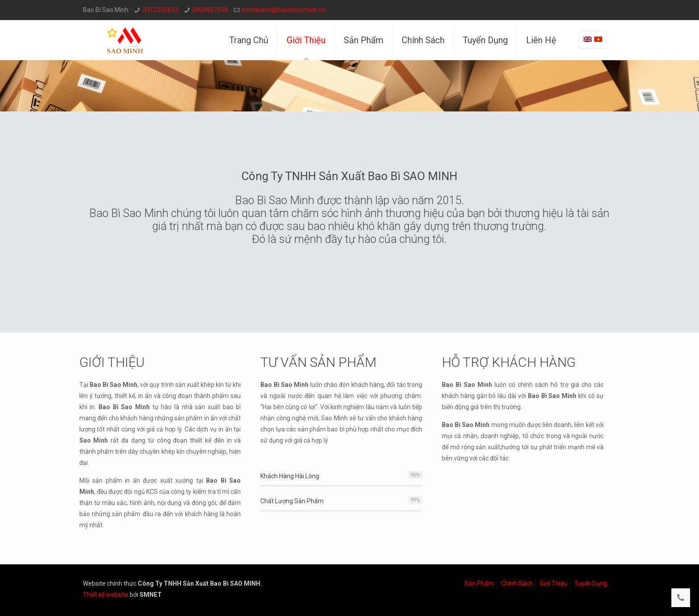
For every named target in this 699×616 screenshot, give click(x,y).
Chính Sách (517, 583)
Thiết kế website (106, 595)
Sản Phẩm (479, 583)
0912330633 (160, 10)
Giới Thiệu (553, 583)
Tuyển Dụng (591, 583)
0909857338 (210, 10)
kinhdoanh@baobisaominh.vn (284, 10)
